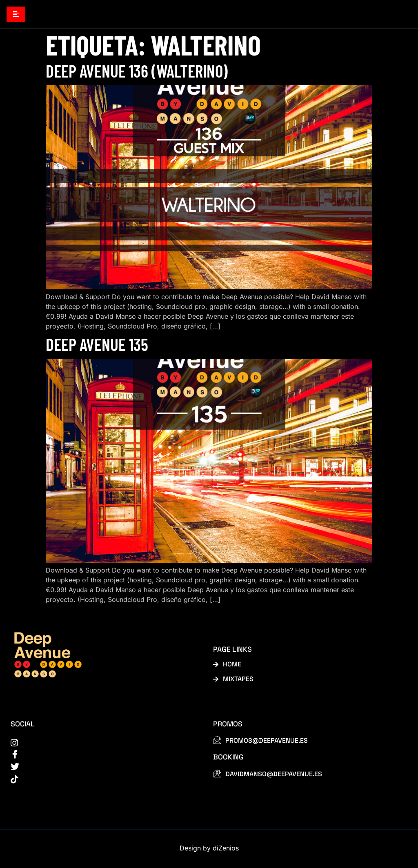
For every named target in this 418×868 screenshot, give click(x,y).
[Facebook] (103, 755)
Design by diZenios (209, 850)
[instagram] (103, 743)
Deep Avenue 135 (97, 344)
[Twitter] (103, 768)
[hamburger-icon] (16, 14)
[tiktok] (103, 781)
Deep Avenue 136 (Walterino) (137, 71)
